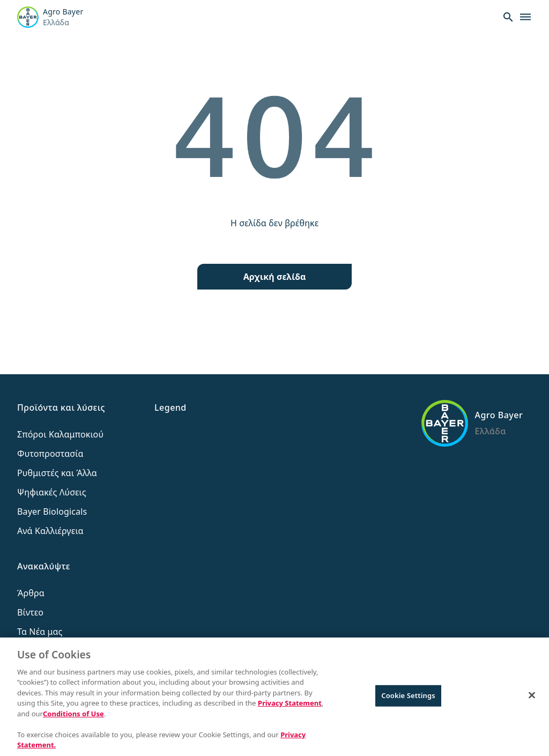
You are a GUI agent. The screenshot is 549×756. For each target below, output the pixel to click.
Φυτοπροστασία (50, 454)
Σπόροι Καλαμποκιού (60, 434)
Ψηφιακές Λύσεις (52, 492)
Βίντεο (30, 612)
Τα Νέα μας (40, 632)
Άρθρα (31, 593)
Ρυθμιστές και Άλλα (57, 473)
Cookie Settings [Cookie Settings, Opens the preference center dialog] (408, 696)
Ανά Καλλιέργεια (50, 531)
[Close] (532, 696)
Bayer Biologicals (52, 512)
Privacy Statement (290, 703)
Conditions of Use (73, 714)
